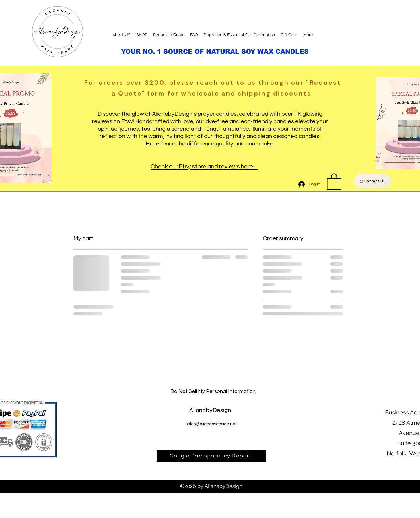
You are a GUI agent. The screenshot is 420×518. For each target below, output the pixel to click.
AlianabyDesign (210, 410)
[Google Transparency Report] (211, 456)
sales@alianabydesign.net (211, 424)
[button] (334, 181)
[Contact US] (373, 181)
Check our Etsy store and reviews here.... (204, 167)
